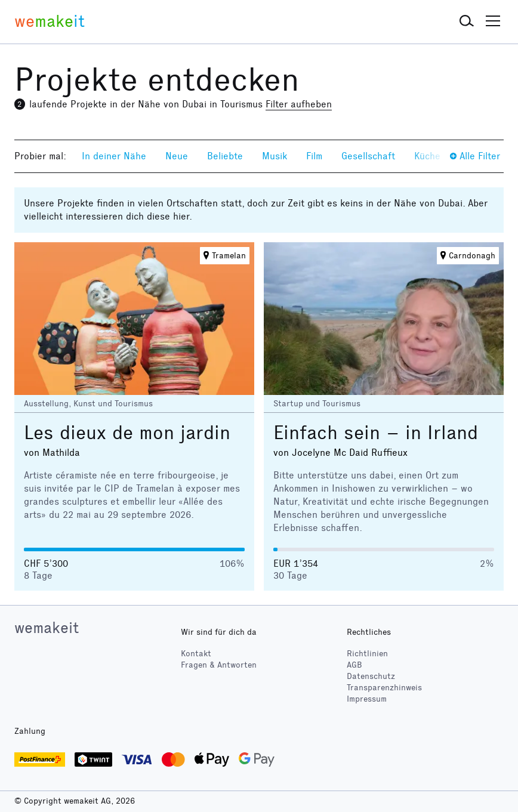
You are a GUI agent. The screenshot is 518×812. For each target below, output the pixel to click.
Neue (177, 156)
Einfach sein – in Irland (376, 433)
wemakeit (47, 628)
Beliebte (225, 156)
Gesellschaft (368, 156)
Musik (275, 156)
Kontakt (196, 654)
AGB (354, 665)
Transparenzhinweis (384, 688)
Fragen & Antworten (219, 665)
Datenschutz (371, 676)
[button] (467, 21)
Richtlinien (367, 654)
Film (314, 156)
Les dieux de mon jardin (127, 433)
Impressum (367, 699)
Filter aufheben (299, 104)
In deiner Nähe (114, 156)
